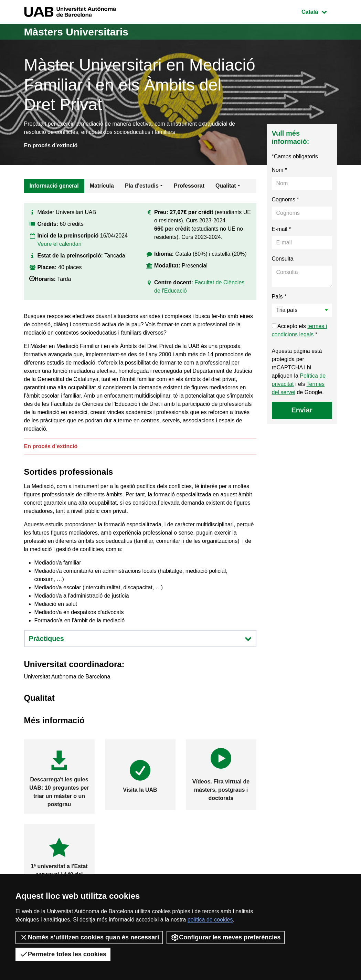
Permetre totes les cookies (63, 954)
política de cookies (210, 920)
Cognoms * (285, 199)
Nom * (279, 170)
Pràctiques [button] (140, 639)
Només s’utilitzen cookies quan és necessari (89, 937)
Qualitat (226, 186)
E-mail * (282, 229)
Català (319, 11)
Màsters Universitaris (76, 32)
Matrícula (102, 186)
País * (279, 297)
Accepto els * (300, 330)
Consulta (283, 259)
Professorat (189, 186)
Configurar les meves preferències (226, 937)
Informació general (54, 186)
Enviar (302, 410)
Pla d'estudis (142, 186)
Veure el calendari (60, 244)
